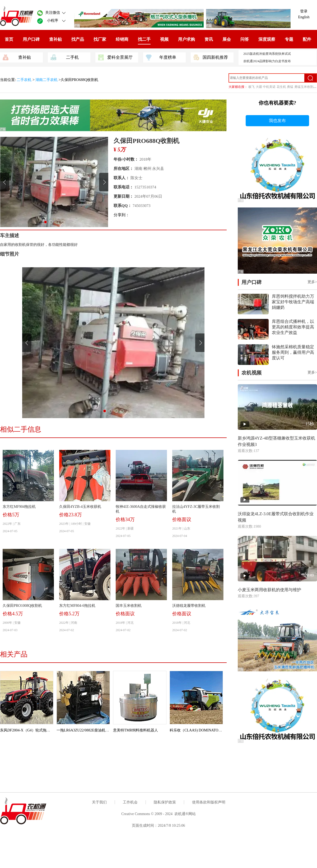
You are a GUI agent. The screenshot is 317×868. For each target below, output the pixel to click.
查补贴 (55, 39)
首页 (9, 39)
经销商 (122, 39)
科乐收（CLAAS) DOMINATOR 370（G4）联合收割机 (214, 730)
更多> (312, 282)
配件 (307, 39)
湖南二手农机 (46, 80)
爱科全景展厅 (115, 57)
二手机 (65, 57)
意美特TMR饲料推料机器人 (136, 730)
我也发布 (277, 121)
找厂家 (100, 39)
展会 (227, 39)
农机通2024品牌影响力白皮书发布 (267, 61)
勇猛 (290, 87)
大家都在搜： (238, 87)
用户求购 (187, 39)
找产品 (78, 39)
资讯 (209, 39)
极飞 (251, 87)
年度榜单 (161, 57)
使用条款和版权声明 (209, 802)
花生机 (281, 87)
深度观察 (267, 39)
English (304, 17)
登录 (304, 11)
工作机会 (130, 802)
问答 (245, 39)
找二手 (144, 39)
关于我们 (99, 802)
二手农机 (25, 80)
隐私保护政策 (165, 802)
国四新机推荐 (211, 57)
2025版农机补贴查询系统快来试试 (267, 54)
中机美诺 (269, 87)
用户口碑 (31, 39)
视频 (164, 39)
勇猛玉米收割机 (305, 87)
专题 (289, 39)
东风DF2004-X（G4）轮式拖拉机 (27, 730)
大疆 (259, 87)
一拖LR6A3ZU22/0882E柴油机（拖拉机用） (92, 730)
